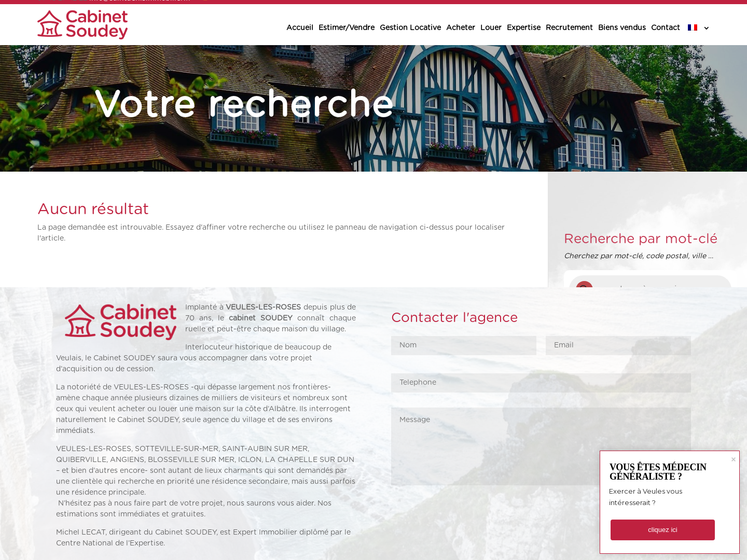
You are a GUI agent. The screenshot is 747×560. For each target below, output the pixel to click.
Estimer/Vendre (347, 28)
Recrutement (569, 28)
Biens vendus (622, 28)
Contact (666, 28)
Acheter (461, 28)
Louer (491, 28)
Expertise (524, 28)
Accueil (300, 28)
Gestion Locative (410, 28)
